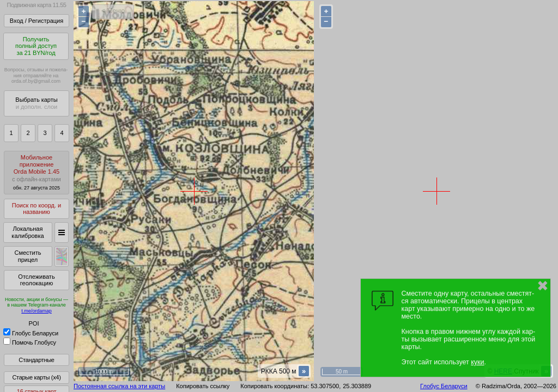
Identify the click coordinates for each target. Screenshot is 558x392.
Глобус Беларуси (31, 333)
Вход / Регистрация (37, 21)
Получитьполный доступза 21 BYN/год (36, 46)
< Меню (113, 11)
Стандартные (36, 360)
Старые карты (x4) (36, 377)
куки (477, 362)
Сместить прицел (28, 256)
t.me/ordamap (37, 311)
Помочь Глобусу (30, 342)
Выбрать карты (36, 103)
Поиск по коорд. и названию (37, 209)
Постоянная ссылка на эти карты (119, 386)
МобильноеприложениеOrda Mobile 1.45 (37, 172)
